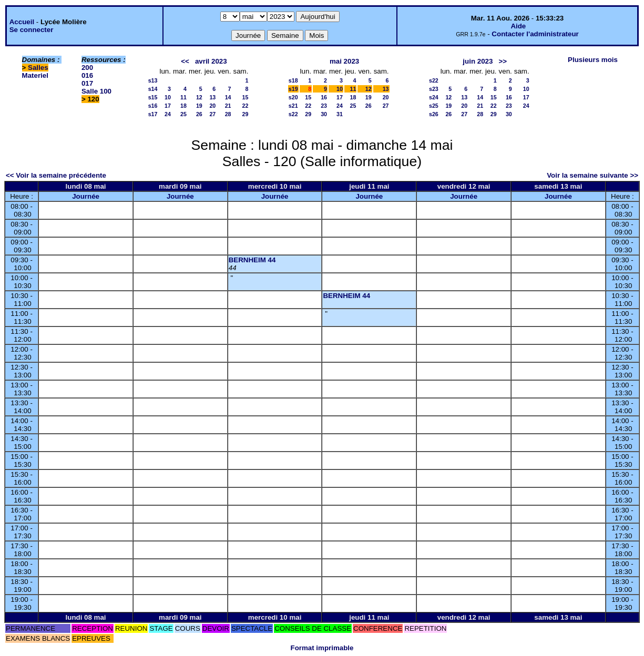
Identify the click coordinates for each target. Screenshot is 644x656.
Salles (38, 68)
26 (199, 114)
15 (246, 97)
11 (183, 97)
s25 (434, 106)
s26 (434, 114)
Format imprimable (322, 648)
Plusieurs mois (593, 60)
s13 (153, 80)
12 (199, 97)
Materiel (35, 75)
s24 (434, 97)
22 (246, 106)
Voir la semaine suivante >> (592, 175)
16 (324, 97)
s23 (434, 89)
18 (183, 106)
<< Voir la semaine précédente (56, 175)
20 (212, 106)
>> (503, 61)
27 (212, 114)
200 (87, 68)
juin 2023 (478, 61)
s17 (153, 114)
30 (324, 114)
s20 (293, 97)
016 (87, 75)
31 (340, 114)
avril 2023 (211, 61)
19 (199, 106)
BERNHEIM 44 (252, 260)
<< (185, 61)
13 (212, 97)
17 (168, 106)
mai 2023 (344, 61)
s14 (153, 89)
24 (168, 114)
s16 (153, 106)
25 (183, 114)
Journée (86, 196)
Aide (518, 26)
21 (228, 106)
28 (228, 114)
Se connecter (32, 30)
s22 (293, 114)
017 (87, 83)
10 (168, 97)
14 (228, 97)
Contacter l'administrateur (535, 34)
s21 (293, 106)
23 (324, 106)
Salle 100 (96, 91)
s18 (293, 80)
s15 (153, 97)
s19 (293, 89)
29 (246, 114)
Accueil (22, 22)
